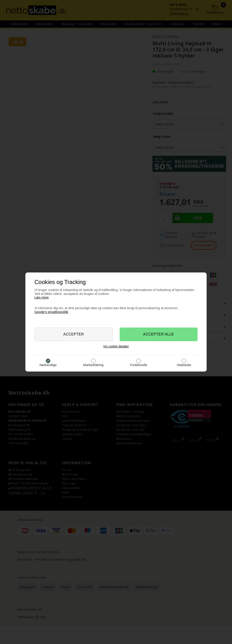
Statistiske (184, 365)
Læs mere (42, 297)
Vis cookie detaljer (116, 346)
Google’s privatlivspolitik (51, 312)
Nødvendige (48, 365)
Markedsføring (93, 365)
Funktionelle (139, 365)
